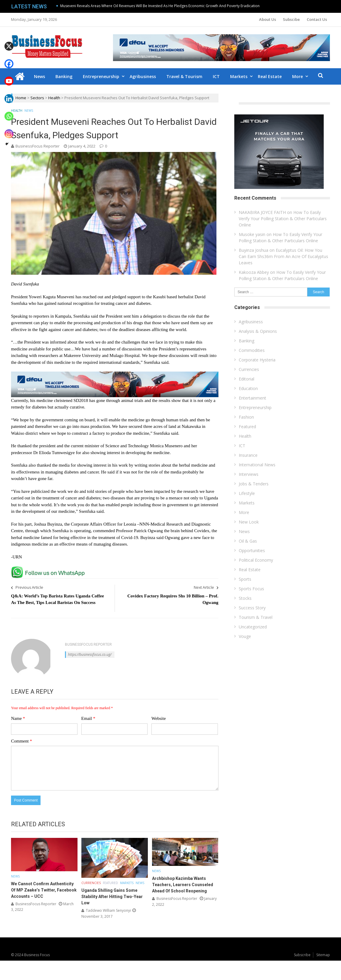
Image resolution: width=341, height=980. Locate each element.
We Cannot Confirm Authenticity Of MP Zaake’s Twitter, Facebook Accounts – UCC (44, 890)
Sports (245, 579)
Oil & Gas (248, 541)
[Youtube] (9, 77)
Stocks (245, 598)
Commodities (252, 350)
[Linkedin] (9, 94)
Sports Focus (251, 589)
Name (18, 718)
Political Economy (256, 560)
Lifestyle (247, 493)
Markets (239, 76)
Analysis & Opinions (258, 331)
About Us (268, 19)
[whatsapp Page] (49, 569)
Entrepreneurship (101, 76)
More (297, 76)
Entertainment (252, 398)
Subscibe (291, 19)
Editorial (247, 379)
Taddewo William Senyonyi (108, 910)
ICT (216, 76)
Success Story (252, 608)
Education (248, 388)
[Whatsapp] (9, 112)
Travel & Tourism (184, 76)
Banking (64, 76)
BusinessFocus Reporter (38, 146)
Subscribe (302, 955)
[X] (9, 42)
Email (88, 718)
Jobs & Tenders (254, 484)
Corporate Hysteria (257, 360)
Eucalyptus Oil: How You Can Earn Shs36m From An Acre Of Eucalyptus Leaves (283, 256)
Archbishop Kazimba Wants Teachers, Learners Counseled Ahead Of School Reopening (183, 885)
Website (159, 718)
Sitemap (323, 955)
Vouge (245, 636)
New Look (249, 522)
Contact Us (317, 19)
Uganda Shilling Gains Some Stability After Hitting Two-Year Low (112, 897)
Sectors (37, 98)
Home (21, 98)
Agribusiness (143, 76)
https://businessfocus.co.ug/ (90, 654)
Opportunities (252, 550)
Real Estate (270, 76)
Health (54, 98)
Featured (110, 883)
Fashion (246, 417)
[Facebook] (9, 59)
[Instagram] (9, 129)
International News (257, 465)
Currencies (91, 883)
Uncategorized (253, 627)
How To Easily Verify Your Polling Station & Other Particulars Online (283, 219)
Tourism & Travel (256, 617)
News (39, 76)
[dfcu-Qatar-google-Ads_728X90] (115, 374)
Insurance (248, 455)
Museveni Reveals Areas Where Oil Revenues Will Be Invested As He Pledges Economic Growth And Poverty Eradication (160, 6)
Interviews (249, 474)
